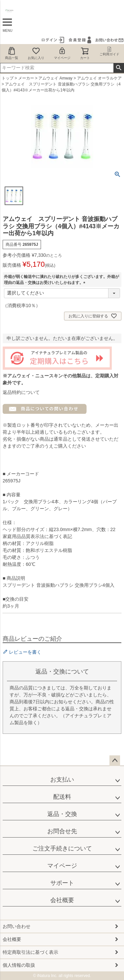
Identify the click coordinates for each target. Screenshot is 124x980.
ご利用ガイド (109, 51)
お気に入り (36, 53)
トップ (8, 78)
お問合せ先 (62, 831)
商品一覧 (12, 53)
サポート (62, 883)
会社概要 (62, 900)
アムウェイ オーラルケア (99, 78)
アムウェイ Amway (55, 78)
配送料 (62, 797)
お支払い (62, 780)
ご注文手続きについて (62, 848)
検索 (119, 68)
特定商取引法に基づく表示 (30, 952)
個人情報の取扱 (19, 965)
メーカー (26, 78)
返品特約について (21, 392)
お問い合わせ (17, 926)
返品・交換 (62, 814)
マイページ (62, 53)
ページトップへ (115, 761)
